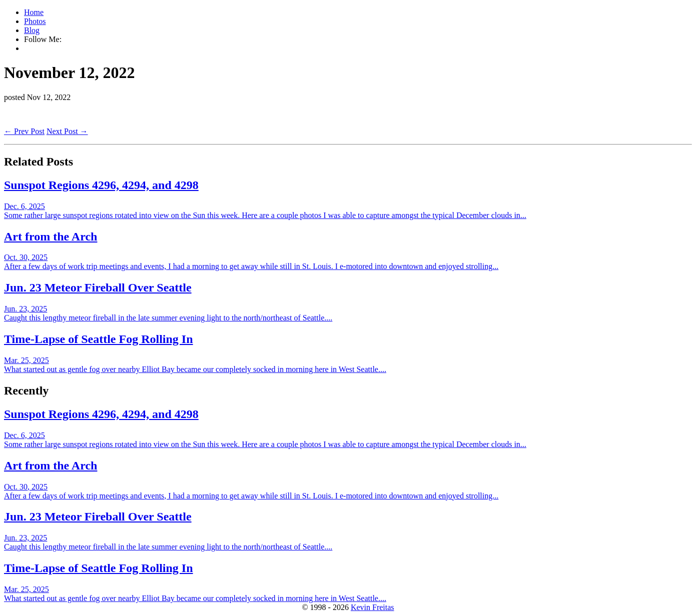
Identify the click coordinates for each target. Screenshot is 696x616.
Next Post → (67, 131)
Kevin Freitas (373, 607)
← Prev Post (24, 131)
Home (34, 12)
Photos (35, 21)
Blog (32, 30)
